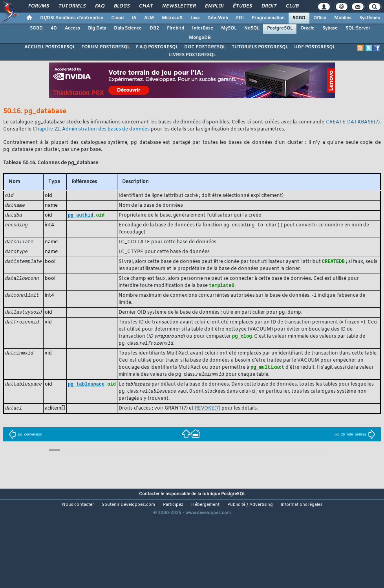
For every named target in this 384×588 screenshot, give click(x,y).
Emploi (214, 6)
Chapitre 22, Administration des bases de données (91, 129)
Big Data (97, 28)
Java (195, 18)
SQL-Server (358, 28)
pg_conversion (25, 440)
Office (320, 18)
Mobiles (343, 18)
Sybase (330, 28)
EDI (240, 18)
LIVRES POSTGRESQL (192, 55)
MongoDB (200, 38)
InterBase (203, 28)
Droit (269, 6)
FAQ (99, 6)
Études (242, 6)
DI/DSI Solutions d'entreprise (72, 18)
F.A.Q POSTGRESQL (157, 47)
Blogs (121, 6)
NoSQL (252, 28)
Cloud (117, 18)
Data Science (128, 28)
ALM (149, 18)
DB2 (154, 28)
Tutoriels (72, 6)
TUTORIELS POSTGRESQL (260, 47)
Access (72, 28)
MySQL (229, 28)
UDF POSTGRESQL (315, 47)
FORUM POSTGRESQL (105, 47)
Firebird (176, 28)
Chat (145, 6)
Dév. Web (218, 18)
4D (54, 28)
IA (134, 18)
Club (292, 6)
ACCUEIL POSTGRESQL (50, 47)
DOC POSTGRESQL (205, 47)
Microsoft (172, 18)
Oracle (307, 28)
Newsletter (178, 6)
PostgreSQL (280, 28)
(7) (353, 122)
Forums (38, 6)
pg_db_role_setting (355, 440)
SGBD (299, 18)
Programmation (268, 18)
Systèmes (370, 18)
